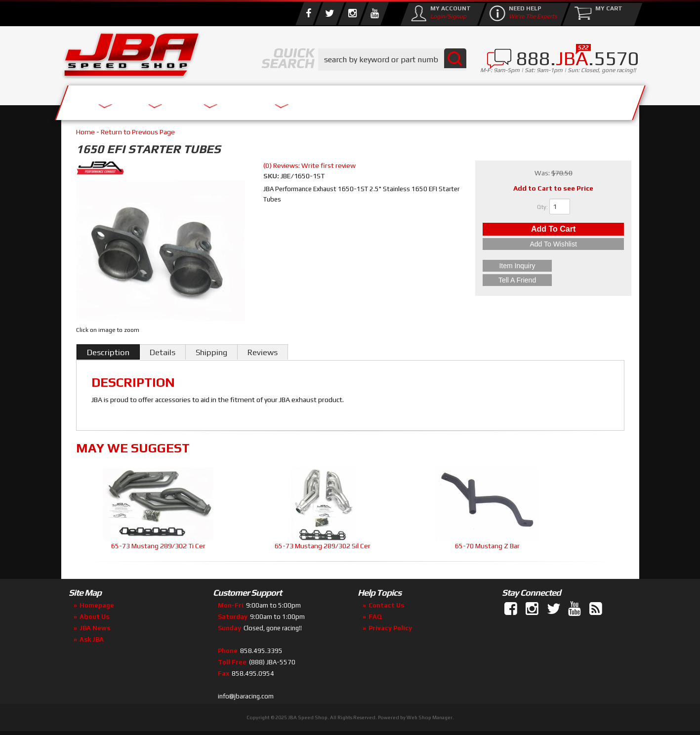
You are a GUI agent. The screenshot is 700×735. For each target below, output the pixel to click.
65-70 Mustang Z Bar (487, 546)
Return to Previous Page (138, 132)
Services (116, 100)
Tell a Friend (553, 280)
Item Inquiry (554, 268)
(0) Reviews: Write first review (309, 165)
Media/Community (434, 100)
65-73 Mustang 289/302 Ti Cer (158, 546)
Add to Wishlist (553, 249)
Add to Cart (553, 231)
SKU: (272, 176)
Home (85, 132)
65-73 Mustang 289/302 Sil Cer (323, 546)
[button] (392, 60)
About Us (206, 100)
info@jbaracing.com (246, 696)
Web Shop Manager (430, 717)
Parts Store (307, 100)
